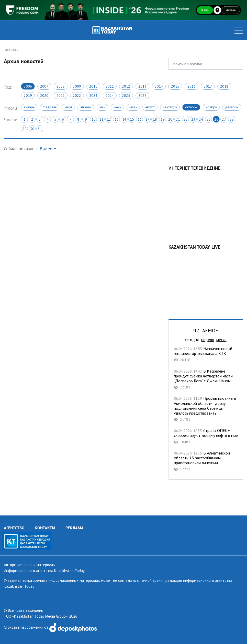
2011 (110, 86)
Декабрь (232, 107)
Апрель (86, 107)
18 (155, 119)
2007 (44, 86)
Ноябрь (211, 107)
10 (94, 119)
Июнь (117, 107)
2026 (142, 96)
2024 (110, 96)
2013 (142, 86)
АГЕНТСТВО (14, 528)
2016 (192, 86)
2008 (61, 86)
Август (150, 107)
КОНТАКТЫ (45, 528)
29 (25, 129)
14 (124, 119)
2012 (126, 86)
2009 (77, 86)
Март (68, 107)
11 (101, 119)
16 (140, 119)
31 (40, 129)
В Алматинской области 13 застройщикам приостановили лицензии (206, 461)
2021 (61, 96)
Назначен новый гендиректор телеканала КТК (206, 354)
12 (109, 119)
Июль (133, 107)
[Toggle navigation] (239, 30)
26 (216, 119)
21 (178, 119)
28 (232, 119)
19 (163, 119)
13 (117, 119)
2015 (175, 86)
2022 (77, 96)
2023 (93, 96)
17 (147, 119)
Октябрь (191, 107)
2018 (224, 86)
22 (186, 119)
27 (224, 119)
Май (102, 107)
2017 (208, 86)
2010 (93, 86)
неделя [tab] (207, 340)
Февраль (50, 107)
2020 (44, 96)
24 (201, 119)
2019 (28, 96)
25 (209, 119)
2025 (126, 96)
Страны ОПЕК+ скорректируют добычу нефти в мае (206, 436)
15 (132, 119)
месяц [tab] (221, 340)
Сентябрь (170, 107)
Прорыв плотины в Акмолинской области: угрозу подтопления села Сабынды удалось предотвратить (206, 409)
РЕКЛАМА (75, 528)
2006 (28, 86)
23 (193, 119)
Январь (29, 107)
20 (170, 119)
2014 (159, 86)
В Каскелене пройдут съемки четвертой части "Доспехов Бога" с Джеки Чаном (206, 379)
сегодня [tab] (192, 340)
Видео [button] (46, 149)
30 (32, 129)
